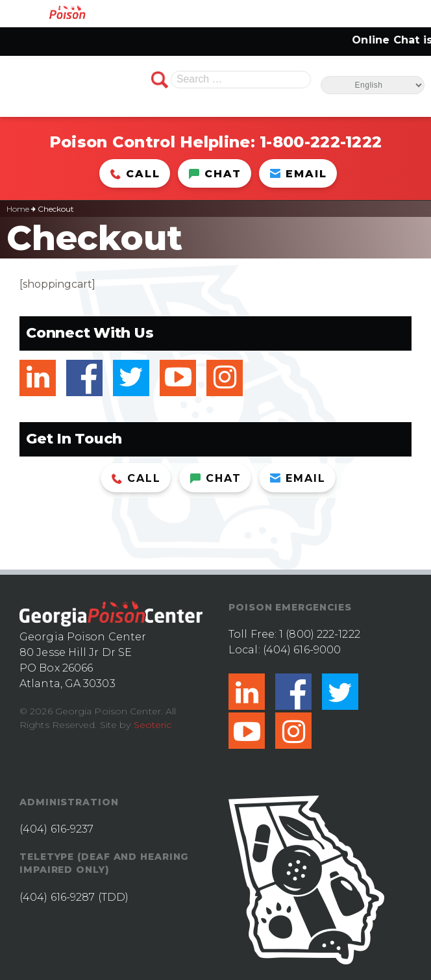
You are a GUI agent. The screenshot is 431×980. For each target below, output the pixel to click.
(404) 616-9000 (302, 650)
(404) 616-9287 (57, 897)
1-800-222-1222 (321, 142)
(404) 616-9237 (56, 829)
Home (18, 209)
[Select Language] (373, 85)
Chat (215, 174)
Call (135, 174)
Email (299, 174)
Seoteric (153, 725)
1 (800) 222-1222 (320, 634)
